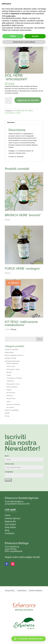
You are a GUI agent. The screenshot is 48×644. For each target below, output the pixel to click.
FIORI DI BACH (9, 353)
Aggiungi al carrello (28, 100)
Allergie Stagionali (12, 364)
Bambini (9, 372)
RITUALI (7, 416)
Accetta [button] (35, 36)
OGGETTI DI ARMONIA (12, 410)
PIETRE (7, 413)
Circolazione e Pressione (14, 378)
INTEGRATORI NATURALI (23, 111)
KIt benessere (11, 393)
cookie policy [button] (11, 16)
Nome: (7, 456)
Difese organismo (12, 387)
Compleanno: (9, 472)
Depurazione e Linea (13, 384)
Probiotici (10, 396)
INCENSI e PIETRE (10, 358)
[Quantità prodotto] (8, 101)
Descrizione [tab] (11, 122)
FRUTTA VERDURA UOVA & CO (14, 355)
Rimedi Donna (11, 399)
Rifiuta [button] (13, 36)
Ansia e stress (11, 366)
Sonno (9, 402)
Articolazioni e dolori (13, 113)
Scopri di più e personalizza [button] (24, 42)
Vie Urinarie (10, 407)
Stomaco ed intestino (13, 404)
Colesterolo (10, 381)
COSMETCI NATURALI (12, 350)
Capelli (9, 375)
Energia (9, 390)
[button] (28, 639)
